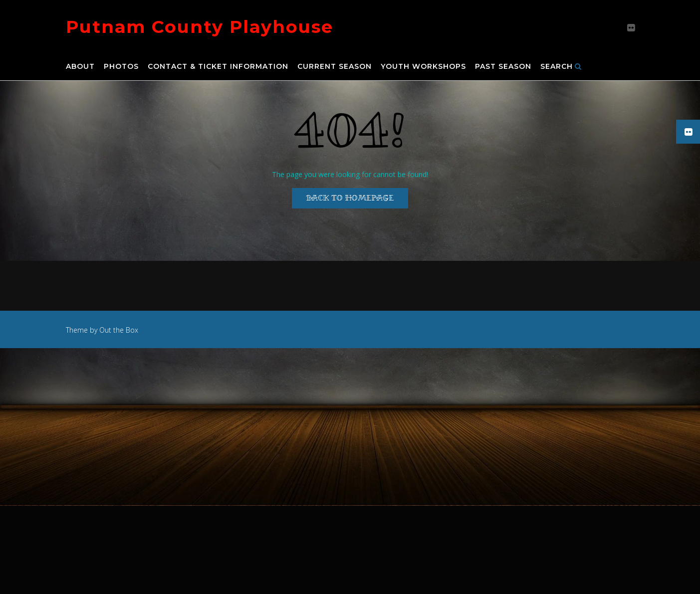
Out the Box (119, 330)
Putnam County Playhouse (200, 27)
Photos (121, 67)
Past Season (503, 67)
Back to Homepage (350, 198)
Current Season (335, 67)
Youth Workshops (423, 67)
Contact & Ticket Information (218, 67)
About (80, 67)
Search (561, 67)
